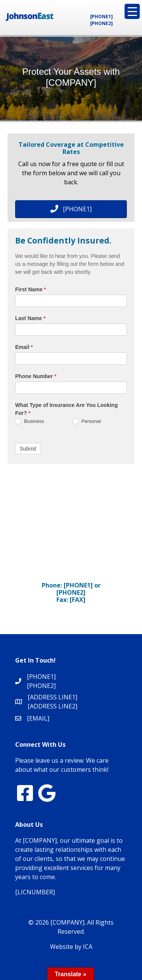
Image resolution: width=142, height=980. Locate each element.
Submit (28, 449)
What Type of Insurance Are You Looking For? (66, 409)
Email (24, 347)
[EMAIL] (38, 718)
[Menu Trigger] (132, 11)
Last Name (30, 318)
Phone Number (36, 376)
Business (30, 422)
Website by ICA (71, 947)
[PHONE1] (101, 16)
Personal (87, 422)
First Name (31, 289)
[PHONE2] (101, 23)
